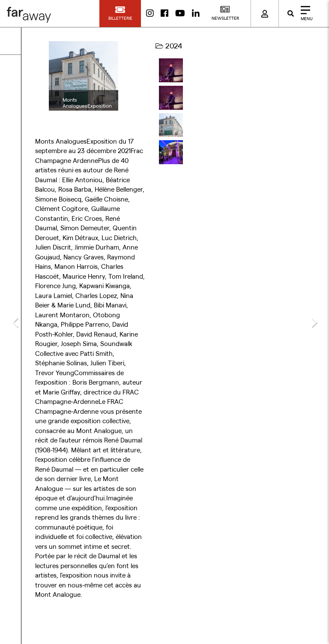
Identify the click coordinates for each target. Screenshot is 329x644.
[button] (120, 14)
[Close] (304, 14)
